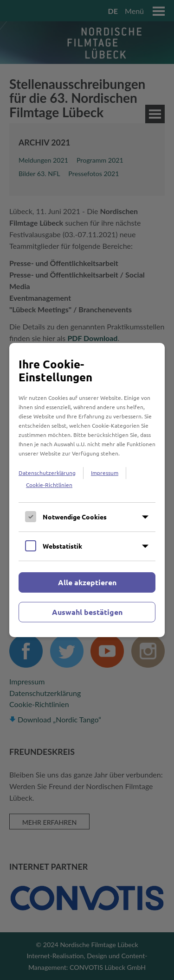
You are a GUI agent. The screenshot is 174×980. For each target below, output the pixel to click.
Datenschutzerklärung (47, 473)
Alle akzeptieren (87, 582)
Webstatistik (62, 546)
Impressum (105, 473)
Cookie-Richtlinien (49, 485)
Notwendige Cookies (75, 517)
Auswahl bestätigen (87, 612)
